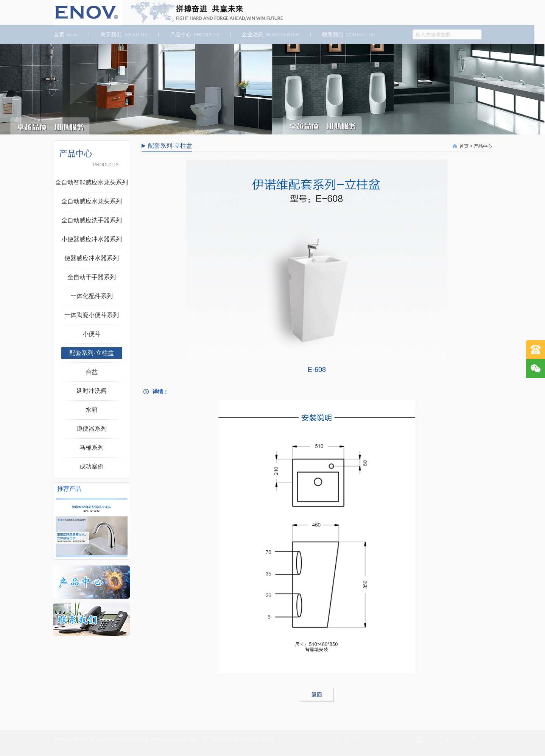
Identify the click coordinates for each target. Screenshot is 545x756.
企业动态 (268, 34)
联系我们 (346, 34)
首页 (63, 34)
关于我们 (121, 34)
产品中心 (192, 34)
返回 (317, 695)
